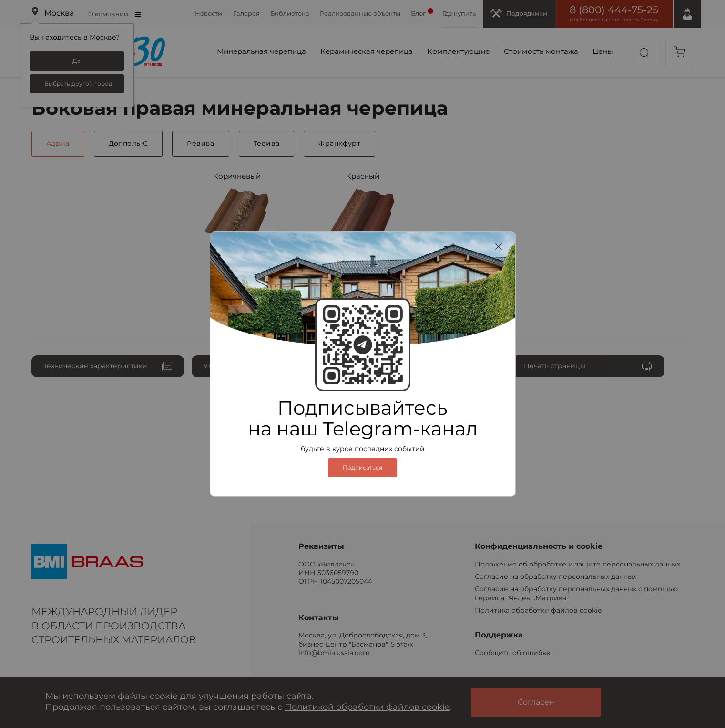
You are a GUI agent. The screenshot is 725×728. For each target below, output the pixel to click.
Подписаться (362, 468)
